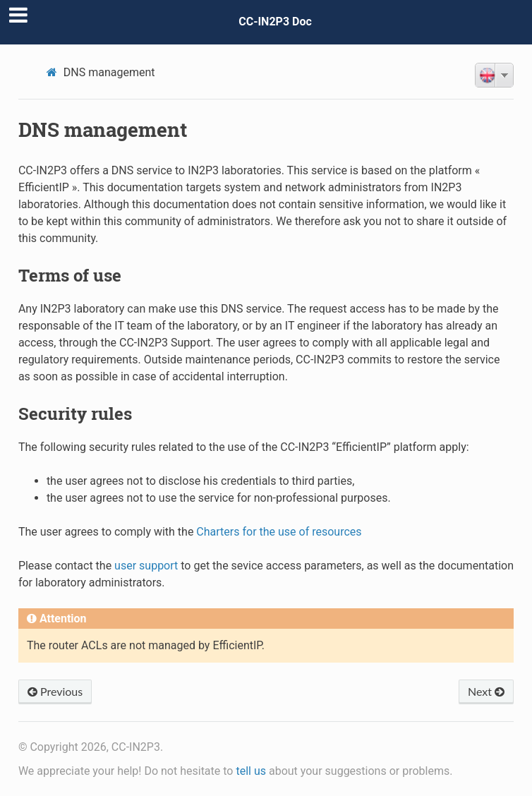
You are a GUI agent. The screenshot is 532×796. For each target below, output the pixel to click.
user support (146, 566)
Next (486, 691)
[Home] (54, 72)
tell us (251, 771)
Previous (55, 691)
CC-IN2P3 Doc (275, 22)
